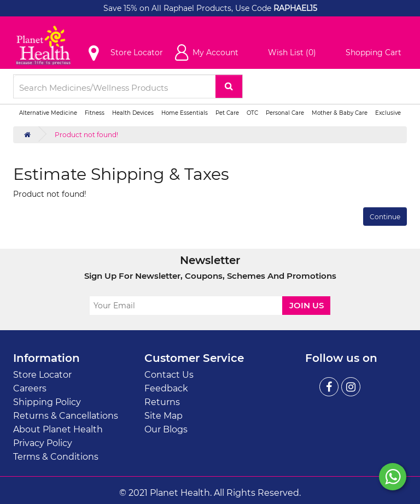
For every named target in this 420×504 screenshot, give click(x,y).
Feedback (166, 388)
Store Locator (42, 375)
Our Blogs (166, 429)
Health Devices (133, 113)
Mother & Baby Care (340, 113)
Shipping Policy (47, 402)
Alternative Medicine (48, 113)
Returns (162, 402)
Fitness (95, 113)
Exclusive (388, 113)
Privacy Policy (43, 443)
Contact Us (169, 375)
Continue (385, 217)
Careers (30, 388)
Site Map (164, 416)
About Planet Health (58, 429)
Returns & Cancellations (66, 416)
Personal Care (285, 113)
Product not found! (86, 135)
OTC (252, 113)
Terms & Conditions (56, 457)
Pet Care (227, 113)
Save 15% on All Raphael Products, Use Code (188, 8)
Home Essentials (185, 113)
